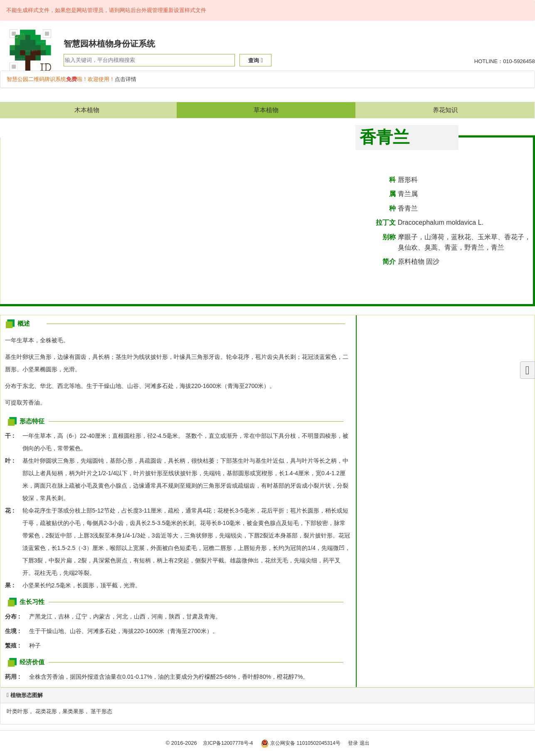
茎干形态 (101, 711)
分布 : (15, 616)
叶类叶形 (17, 711)
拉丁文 (386, 222)
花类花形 (46, 711)
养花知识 (445, 110)
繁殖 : (15, 646)
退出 (365, 743)
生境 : (15, 631)
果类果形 (73, 711)
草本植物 (266, 110)
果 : (12, 585)
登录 (353, 743)
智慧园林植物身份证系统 (109, 44)
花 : (12, 511)
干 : (12, 436)
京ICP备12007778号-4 (228, 743)
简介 (389, 261)
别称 (389, 237)
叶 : (12, 461)
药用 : (15, 677)
